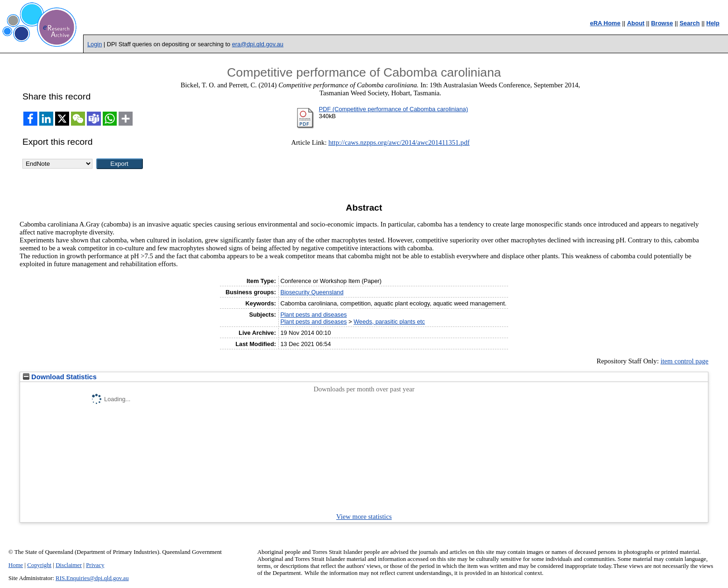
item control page (684, 361)
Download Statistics (60, 377)
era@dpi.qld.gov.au (258, 44)
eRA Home (605, 23)
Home (16, 565)
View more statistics (364, 517)
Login (95, 44)
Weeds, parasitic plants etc (389, 322)
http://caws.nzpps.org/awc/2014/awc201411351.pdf (399, 142)
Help (713, 23)
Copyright (39, 565)
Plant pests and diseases (313, 315)
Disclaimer (69, 565)
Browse (662, 23)
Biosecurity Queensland (312, 292)
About (636, 23)
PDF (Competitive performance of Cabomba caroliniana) (393, 109)
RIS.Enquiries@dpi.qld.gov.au (92, 578)
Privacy (95, 565)
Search (689, 23)
